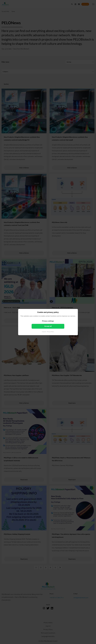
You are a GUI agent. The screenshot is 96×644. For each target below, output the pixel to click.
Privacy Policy (50, 332)
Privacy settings (48, 321)
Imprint (44, 332)
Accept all (48, 326)
